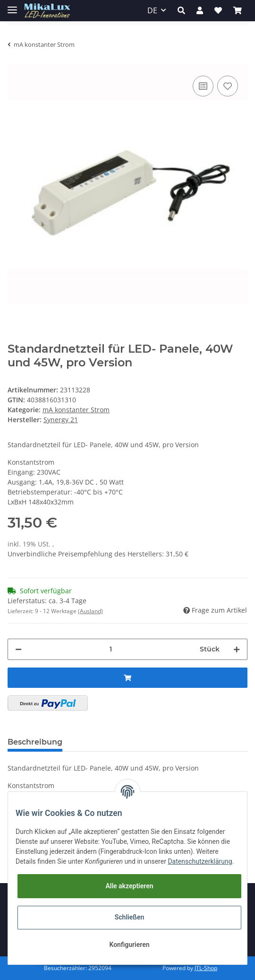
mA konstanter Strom (76, 410)
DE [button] (152, 10)
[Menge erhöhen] (237, 649)
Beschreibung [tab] (35, 742)
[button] (181, 10)
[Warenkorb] (238, 10)
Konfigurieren (129, 945)
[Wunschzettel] (218, 10)
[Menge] (111, 649)
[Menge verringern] (18, 649)
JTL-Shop (206, 968)
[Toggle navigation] (12, 6)
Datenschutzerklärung (200, 861)
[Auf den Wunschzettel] (228, 86)
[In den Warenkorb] (127, 678)
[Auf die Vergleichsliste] (203, 86)
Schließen (130, 917)
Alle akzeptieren (129, 886)
